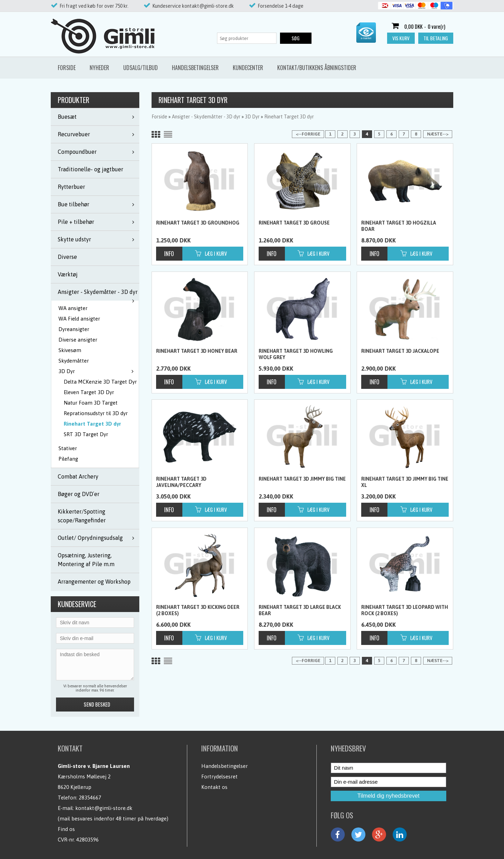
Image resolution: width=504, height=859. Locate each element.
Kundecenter (248, 68)
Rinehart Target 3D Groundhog (198, 223)
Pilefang (68, 459)
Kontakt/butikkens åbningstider (317, 68)
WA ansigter (73, 308)
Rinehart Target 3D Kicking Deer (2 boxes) (198, 610)
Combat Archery (78, 476)
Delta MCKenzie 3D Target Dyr (100, 382)
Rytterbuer (71, 187)
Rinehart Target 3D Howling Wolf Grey (296, 354)
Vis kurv (401, 38)
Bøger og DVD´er (79, 494)
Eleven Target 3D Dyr (89, 392)
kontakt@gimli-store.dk (104, 808)
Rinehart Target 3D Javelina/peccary (181, 482)
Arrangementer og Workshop (94, 582)
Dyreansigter (74, 329)
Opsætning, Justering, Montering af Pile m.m (86, 560)
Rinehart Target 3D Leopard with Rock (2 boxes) (405, 610)
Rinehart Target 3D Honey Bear (197, 351)
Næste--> (438, 134)
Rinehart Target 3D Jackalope (400, 351)
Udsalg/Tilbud (141, 68)
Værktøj (68, 274)
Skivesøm (70, 350)
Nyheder (99, 68)
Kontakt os (214, 787)
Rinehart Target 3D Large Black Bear (300, 610)
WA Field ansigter (79, 319)
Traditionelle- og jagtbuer (90, 169)
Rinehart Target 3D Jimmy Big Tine (302, 479)
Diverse (67, 257)
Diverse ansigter (78, 340)
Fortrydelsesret (219, 776)
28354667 (90, 798)
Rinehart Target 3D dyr (92, 424)
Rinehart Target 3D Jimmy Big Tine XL (405, 482)
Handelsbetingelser (195, 68)
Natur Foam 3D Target (91, 403)
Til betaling (436, 38)
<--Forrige (308, 134)
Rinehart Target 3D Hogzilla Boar (399, 226)
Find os (66, 829)
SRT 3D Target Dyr (86, 434)
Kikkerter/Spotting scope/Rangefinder (82, 516)
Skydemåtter (74, 361)
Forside (67, 68)
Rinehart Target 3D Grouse (294, 223)
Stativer (68, 448)
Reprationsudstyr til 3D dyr (96, 413)
